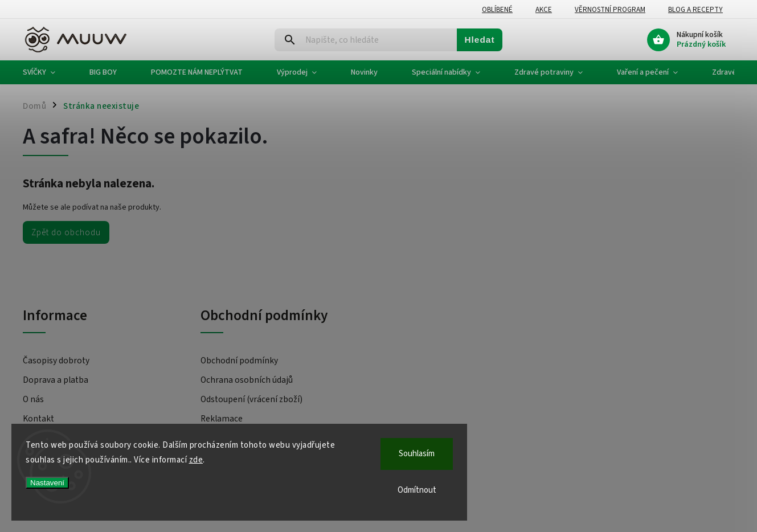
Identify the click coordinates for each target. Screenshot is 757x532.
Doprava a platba (56, 380)
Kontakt (38, 419)
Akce (544, 10)
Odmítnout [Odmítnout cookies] (417, 490)
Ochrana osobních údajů (247, 380)
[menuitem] (48, 72)
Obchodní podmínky (239, 361)
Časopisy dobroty (56, 361)
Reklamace (222, 419)
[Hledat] (366, 40)
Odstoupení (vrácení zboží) (251, 399)
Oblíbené (497, 10)
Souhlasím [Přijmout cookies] (417, 454)
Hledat (479, 40)
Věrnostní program (610, 10)
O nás (33, 399)
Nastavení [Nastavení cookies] (47, 483)
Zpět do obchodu (66, 232)
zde (196, 460)
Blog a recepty (695, 10)
